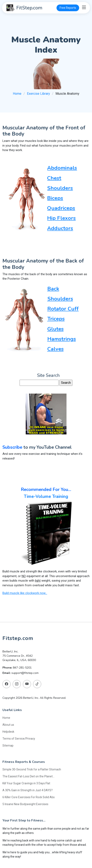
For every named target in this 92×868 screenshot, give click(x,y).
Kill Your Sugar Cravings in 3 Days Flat (26, 783)
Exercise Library (38, 94)
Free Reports (68, 8)
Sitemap (8, 745)
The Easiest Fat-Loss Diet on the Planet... (28, 776)
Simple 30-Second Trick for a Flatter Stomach (32, 769)
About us (8, 724)
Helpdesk (8, 731)
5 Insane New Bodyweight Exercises (25, 804)
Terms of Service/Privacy (19, 738)
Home (17, 94)
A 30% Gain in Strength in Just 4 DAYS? (28, 790)
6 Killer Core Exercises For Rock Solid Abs (29, 797)
